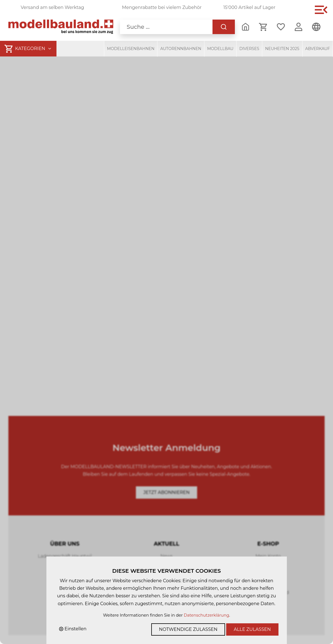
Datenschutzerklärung (206, 615)
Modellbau (220, 49)
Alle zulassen (252, 629)
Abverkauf (318, 49)
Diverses (249, 49)
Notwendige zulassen (188, 629)
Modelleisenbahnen (131, 49)
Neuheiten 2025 (282, 49)
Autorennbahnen (181, 49)
